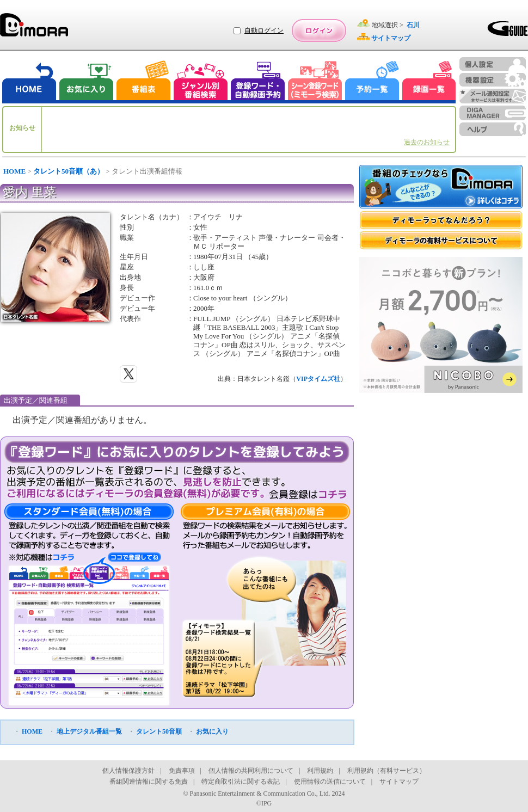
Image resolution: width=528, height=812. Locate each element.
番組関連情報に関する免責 (149, 782)
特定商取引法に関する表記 (241, 782)
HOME (14, 171)
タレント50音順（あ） (69, 171)
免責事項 (182, 771)
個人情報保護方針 (128, 771)
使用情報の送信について (330, 782)
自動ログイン (264, 30)
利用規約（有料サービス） (386, 771)
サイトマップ (399, 782)
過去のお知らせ (427, 142)
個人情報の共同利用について (251, 771)
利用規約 (320, 771)
